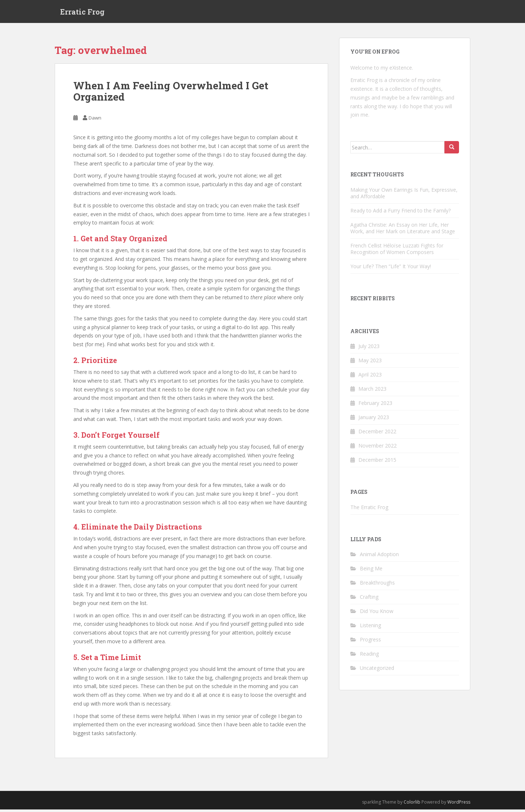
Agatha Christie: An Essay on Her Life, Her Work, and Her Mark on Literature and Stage (403, 231)
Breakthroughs (377, 585)
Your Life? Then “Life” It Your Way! (391, 269)
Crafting (369, 599)
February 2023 (375, 405)
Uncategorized (377, 670)
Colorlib (412, 805)
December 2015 (377, 462)
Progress (370, 642)
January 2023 (374, 420)
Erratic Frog (82, 13)
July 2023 (369, 349)
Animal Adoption (379, 557)
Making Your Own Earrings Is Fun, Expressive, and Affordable (404, 196)
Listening (370, 628)
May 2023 (370, 363)
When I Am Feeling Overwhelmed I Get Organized (171, 94)
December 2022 (377, 434)
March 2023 (372, 391)
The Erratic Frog (369, 510)
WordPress (459, 805)
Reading (369, 656)
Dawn (95, 120)
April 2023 (370, 377)
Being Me (371, 571)
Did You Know (377, 614)
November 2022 (378, 448)
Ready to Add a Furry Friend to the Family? (400, 213)
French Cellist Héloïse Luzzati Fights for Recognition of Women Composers (397, 251)
